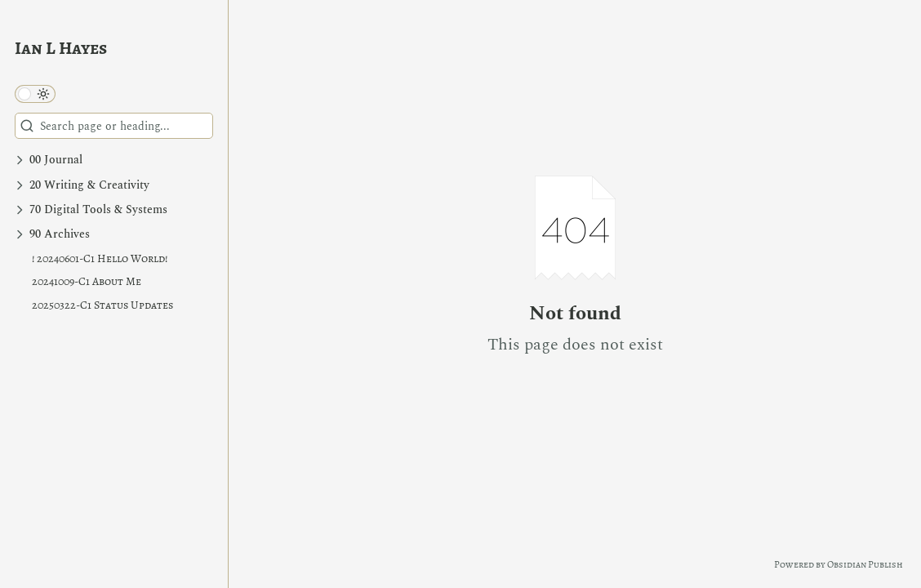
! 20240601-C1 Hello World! (100, 258)
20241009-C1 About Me (87, 281)
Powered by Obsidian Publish (839, 564)
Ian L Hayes (61, 48)
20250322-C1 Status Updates (102, 305)
